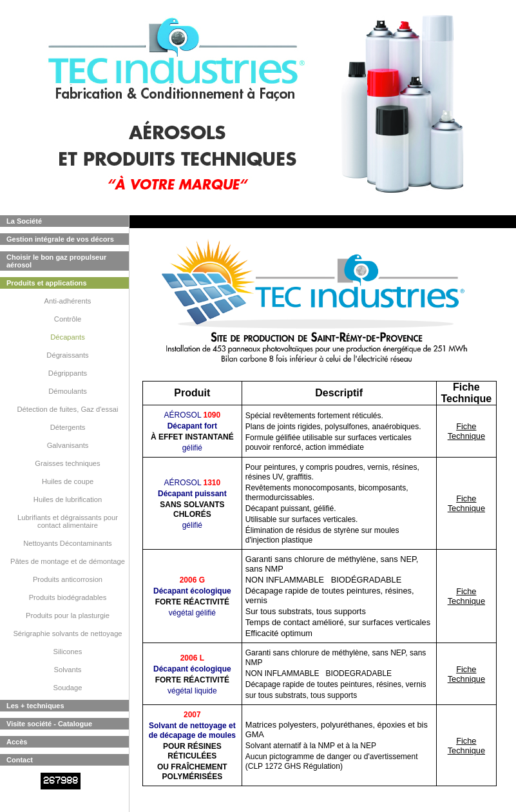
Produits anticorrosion (68, 579)
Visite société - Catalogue (49, 724)
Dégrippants (68, 373)
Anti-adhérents (68, 301)
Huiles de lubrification (68, 499)
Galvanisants (68, 445)
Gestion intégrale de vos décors (60, 239)
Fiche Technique (466, 431)
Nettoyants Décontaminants (67, 543)
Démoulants (68, 391)
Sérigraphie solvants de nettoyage (67, 633)
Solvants (68, 670)
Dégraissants (67, 355)
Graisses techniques (67, 463)
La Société (24, 221)
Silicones (68, 652)
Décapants (68, 337)
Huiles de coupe (68, 481)
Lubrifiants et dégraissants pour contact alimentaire (68, 521)
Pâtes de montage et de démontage (68, 561)
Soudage (68, 688)
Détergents (68, 427)
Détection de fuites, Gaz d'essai (68, 409)
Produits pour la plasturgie (68, 615)
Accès (17, 742)
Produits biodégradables (68, 597)
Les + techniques (35, 706)
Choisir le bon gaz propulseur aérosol (56, 261)
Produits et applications (47, 283)
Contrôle (68, 319)
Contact (20, 760)
